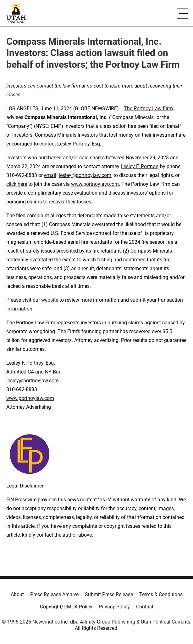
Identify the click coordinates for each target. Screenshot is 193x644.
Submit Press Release (109, 594)
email (50, 175)
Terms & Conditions (161, 594)
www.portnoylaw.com (95, 184)
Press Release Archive (54, 594)
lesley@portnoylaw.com (85, 175)
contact (48, 144)
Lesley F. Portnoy (139, 166)
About (17, 594)
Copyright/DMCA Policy (66, 607)
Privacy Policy (114, 607)
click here (17, 184)
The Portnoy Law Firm (148, 108)
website (50, 300)
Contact (145, 607)
